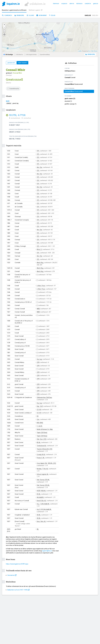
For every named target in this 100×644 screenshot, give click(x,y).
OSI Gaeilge (8, 54)
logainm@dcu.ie (47, 551)
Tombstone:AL (41, 446)
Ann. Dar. (40, 167)
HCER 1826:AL (41, 491)
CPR (38, 362)
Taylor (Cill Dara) (42, 433)
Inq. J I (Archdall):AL (43, 504)
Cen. (38, 419)
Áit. (38, 529)
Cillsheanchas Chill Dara (44, 398)
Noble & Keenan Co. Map (45, 429)
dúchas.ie (79, 4)
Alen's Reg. (40, 263)
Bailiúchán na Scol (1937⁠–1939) (18, 590)
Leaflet (80, 51)
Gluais (30, 15)
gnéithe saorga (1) (71, 104)
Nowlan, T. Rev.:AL (42, 469)
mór (8, 101)
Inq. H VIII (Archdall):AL (44, 509)
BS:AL (39, 442)
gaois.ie (96, 4)
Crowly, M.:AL (41, 455)
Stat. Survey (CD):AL (43, 480)
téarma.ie (56, 4)
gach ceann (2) (70, 99)
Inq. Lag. (39, 359)
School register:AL (43, 474)
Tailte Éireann (94, 51)
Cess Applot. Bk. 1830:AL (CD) (46, 463)
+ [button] (4, 25)
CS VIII (39, 410)
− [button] (4, 27)
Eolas (52, 15)
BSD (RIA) (40, 423)
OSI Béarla (19, 54)
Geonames (12, 575)
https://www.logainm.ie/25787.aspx (17, 564)
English (95, 15)
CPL (38, 151)
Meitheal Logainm (36, 10)
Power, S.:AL (41, 458)
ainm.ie (72, 4)
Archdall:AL (40, 497)
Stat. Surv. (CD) (42, 439)
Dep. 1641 (40, 406)
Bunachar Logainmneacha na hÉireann (14, 10)
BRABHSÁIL (90, 54)
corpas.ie (64, 4)
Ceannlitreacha (13, 89)
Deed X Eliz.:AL (41, 501)
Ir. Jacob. (40, 426)
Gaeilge (88, 15)
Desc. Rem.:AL (41, 521)
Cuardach (7, 15)
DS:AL (39, 494)
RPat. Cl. (39, 249)
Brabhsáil (19, 15)
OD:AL (39, 515)
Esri (89, 51)
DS (38, 416)
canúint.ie (88, 4)
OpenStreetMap (44, 54)
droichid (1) (68, 101)
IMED (38, 309)
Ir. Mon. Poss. (41, 286)
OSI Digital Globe (30, 54)
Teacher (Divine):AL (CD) (44, 449)
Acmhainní (42, 15)
